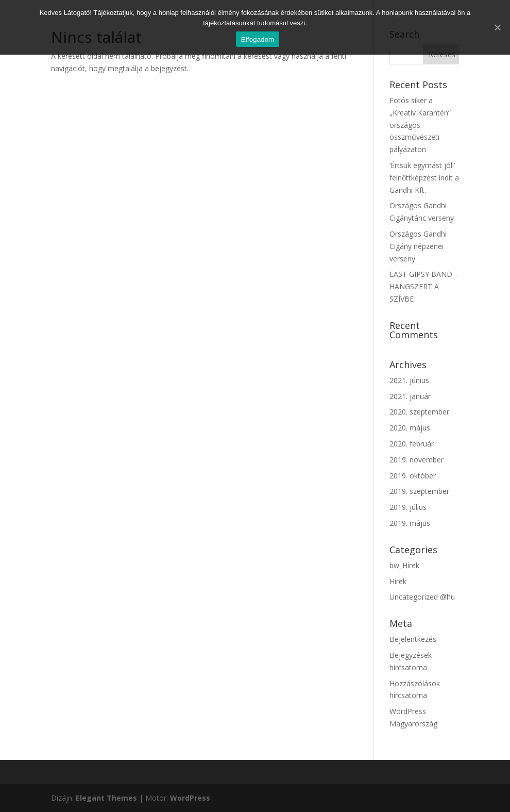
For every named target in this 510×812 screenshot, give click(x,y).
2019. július (408, 507)
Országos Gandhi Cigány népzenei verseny (418, 246)
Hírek (398, 581)
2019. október (413, 476)
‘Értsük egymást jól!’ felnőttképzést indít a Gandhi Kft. (424, 178)
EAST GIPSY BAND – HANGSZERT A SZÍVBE (424, 286)
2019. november (416, 460)
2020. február (412, 444)
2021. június (409, 380)
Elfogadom (258, 39)
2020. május (410, 428)
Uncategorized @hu (422, 597)
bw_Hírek (404, 565)
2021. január (410, 396)
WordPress (190, 798)
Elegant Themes (106, 798)
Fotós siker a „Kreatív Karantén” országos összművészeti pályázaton (420, 125)
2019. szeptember (419, 491)
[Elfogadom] (497, 27)
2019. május (410, 523)
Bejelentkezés (413, 639)
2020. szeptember (419, 412)
